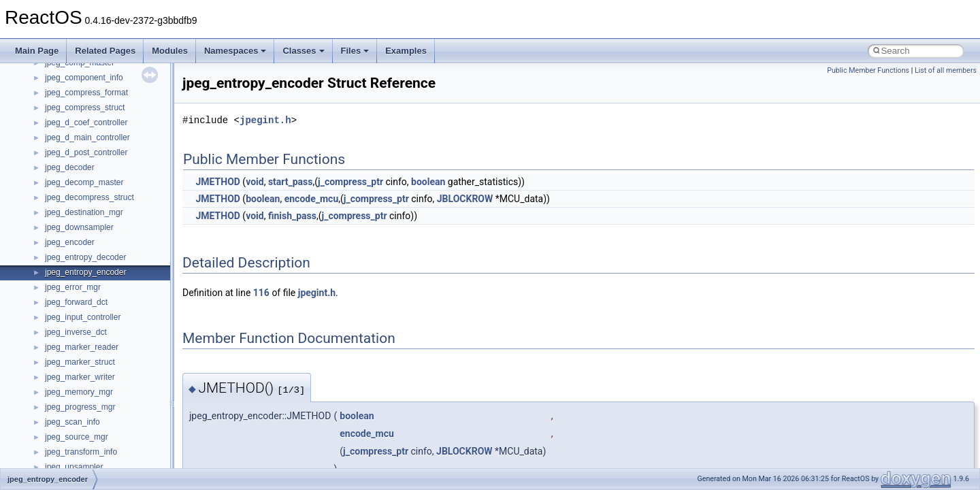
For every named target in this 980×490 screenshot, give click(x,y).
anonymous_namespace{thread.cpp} (111, 365)
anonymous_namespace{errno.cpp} (109, 215)
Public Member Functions (868, 70)
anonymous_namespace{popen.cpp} (111, 320)
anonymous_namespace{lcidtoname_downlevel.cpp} (140, 275)
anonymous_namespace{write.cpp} (109, 395)
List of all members (946, 70)
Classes (303, 51)
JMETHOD (217, 182)
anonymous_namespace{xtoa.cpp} (108, 410)
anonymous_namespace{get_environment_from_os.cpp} (147, 230)
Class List (52, 80)
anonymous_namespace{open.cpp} (109, 305)
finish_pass (292, 216)
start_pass (291, 182)
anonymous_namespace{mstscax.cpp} (115, 290)
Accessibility (67, 140)
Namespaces (235, 51)
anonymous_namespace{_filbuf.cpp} (111, 155)
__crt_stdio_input (76, 95)
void (255, 182)
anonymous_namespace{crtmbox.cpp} (114, 200)
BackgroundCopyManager (92, 440)
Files (355, 51)
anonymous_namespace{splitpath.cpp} (115, 335)
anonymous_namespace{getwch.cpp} (113, 260)
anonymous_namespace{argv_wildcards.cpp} (127, 170)
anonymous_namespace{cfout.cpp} (109, 185)
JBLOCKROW (465, 199)
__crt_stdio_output (79, 110)
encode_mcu (312, 199)
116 (261, 293)
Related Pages (105, 51)
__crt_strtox (66, 125)
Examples (406, 51)
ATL (52, 425)
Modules (170, 51)
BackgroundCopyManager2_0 (99, 455)
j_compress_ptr (350, 182)
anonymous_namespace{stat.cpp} (107, 350)
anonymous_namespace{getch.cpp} (110, 245)
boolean (428, 182)
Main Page (37, 51)
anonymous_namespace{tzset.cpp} (109, 380)
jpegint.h (265, 120)
